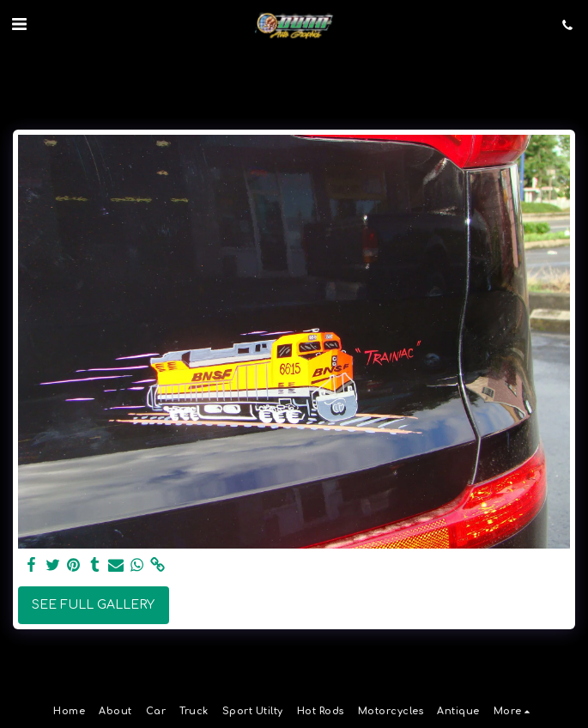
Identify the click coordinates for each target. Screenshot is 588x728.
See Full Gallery (93, 605)
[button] (19, 24)
